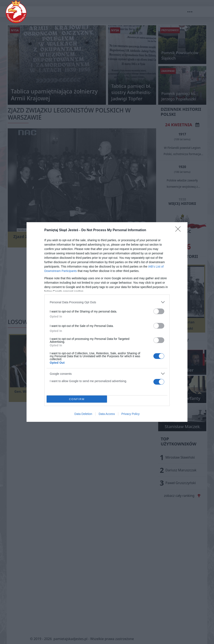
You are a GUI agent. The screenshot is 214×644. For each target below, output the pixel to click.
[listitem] (107, 302)
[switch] (159, 311)
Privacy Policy (131, 414)
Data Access (107, 414)
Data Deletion (83, 414)
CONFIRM (77, 399)
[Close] (179, 230)
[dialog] (107, 322)
